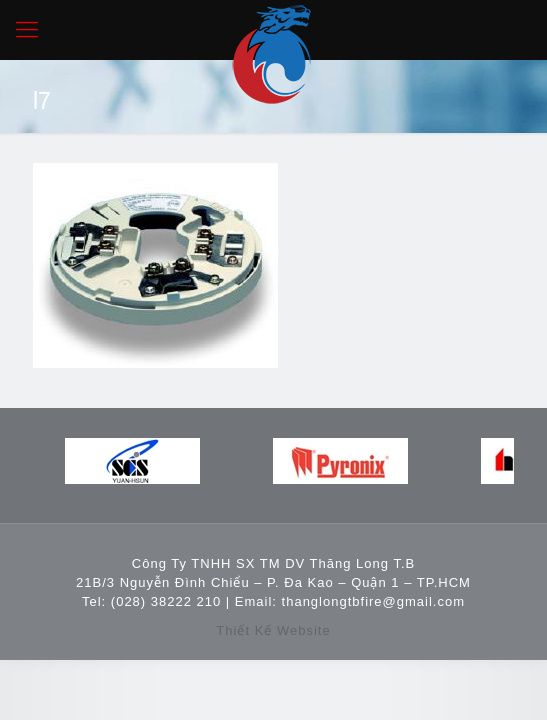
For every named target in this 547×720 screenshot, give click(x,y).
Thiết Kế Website (273, 630)
